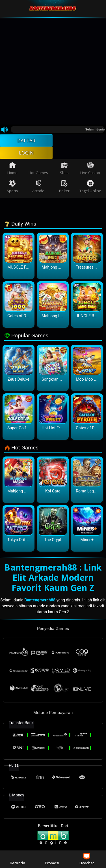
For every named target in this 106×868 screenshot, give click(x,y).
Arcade (38, 188)
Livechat (87, 859)
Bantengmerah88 (40, 602)
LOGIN (26, 154)
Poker (64, 188)
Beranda (18, 859)
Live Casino (90, 170)
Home (12, 170)
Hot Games (38, 170)
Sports (13, 188)
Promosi (52, 859)
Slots (64, 170)
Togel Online (90, 188)
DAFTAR (26, 141)
